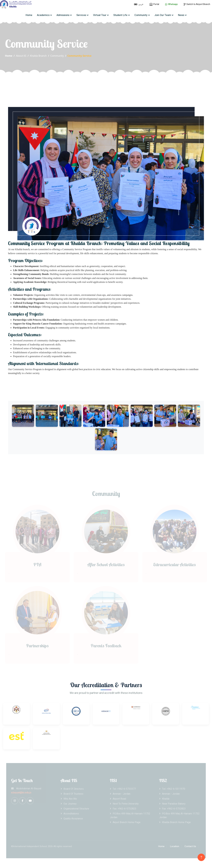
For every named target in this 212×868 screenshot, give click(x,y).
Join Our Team (163, 15)
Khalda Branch (38, 56)
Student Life (120, 15)
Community (141, 15)
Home (29, 15)
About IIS (21, 56)
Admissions (63, 15)
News (181, 15)
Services (81, 15)
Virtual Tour (100, 15)
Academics (43, 15)
